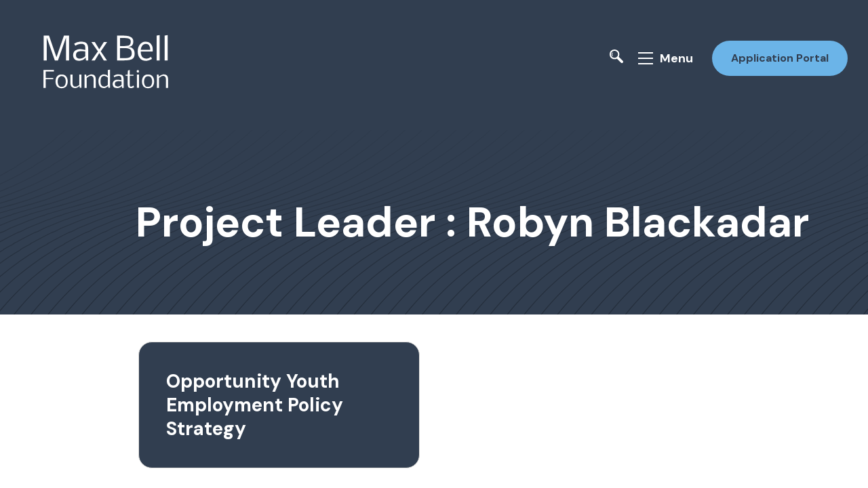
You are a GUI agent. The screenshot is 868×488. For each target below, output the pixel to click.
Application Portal (778, 57)
